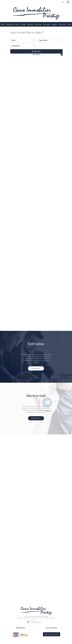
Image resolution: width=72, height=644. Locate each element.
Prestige (23, 24)
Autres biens (30, 24)
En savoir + (36, 368)
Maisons (17, 24)
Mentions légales (27, 618)
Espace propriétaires (52, 635)
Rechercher (36, 51)
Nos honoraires (35, 618)
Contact (69, 24)
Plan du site (20, 618)
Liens (40, 618)
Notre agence (47, 24)
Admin (44, 618)
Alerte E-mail (62, 24)
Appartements (10, 24)
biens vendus (38, 24)
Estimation (54, 24)
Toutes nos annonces (50, 618)
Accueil (3, 24)
